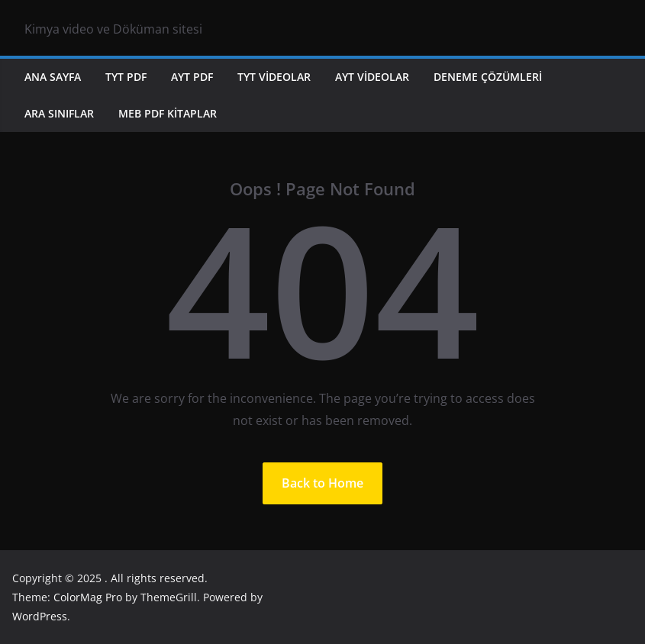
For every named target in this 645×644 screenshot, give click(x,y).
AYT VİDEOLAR (372, 77)
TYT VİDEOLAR (274, 77)
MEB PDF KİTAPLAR (168, 113)
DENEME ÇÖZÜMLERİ (488, 77)
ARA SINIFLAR (59, 113)
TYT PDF (126, 77)
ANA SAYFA (53, 77)
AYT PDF (192, 77)
